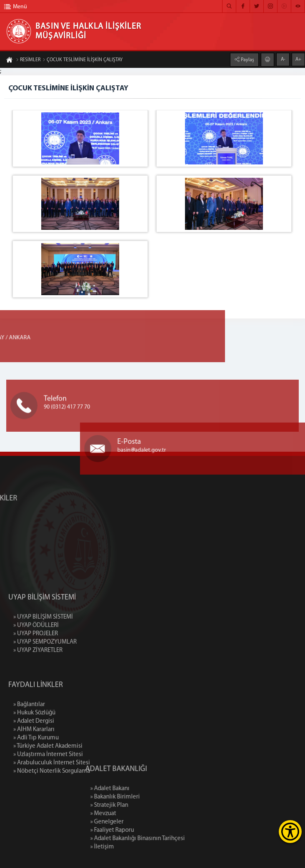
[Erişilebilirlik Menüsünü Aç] (290, 832)
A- (283, 59)
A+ (298, 59)
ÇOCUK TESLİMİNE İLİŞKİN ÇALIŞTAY (82, 60)
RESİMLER (28, 60)
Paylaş (247, 60)
